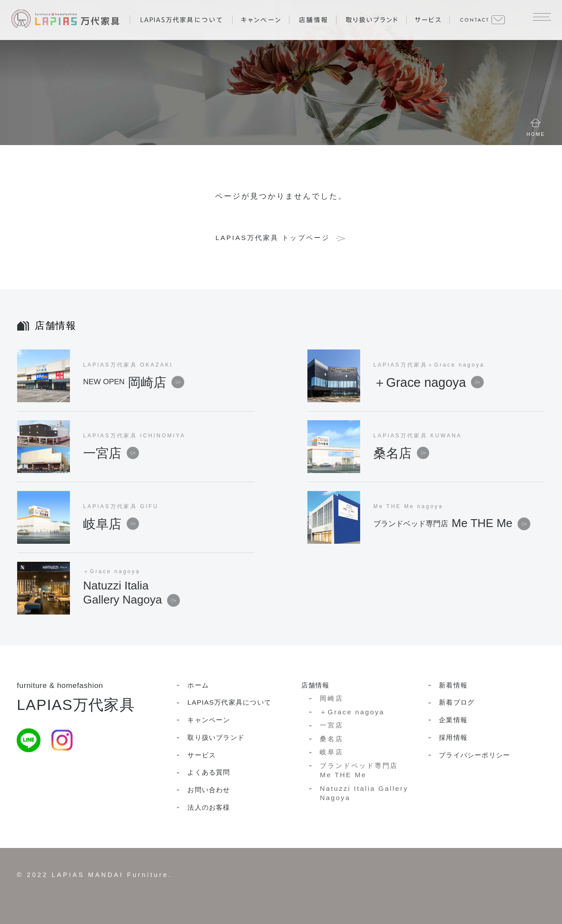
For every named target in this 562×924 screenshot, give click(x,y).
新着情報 (453, 685)
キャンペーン (209, 720)
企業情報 (453, 720)
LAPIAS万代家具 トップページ (273, 238)
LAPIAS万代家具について (229, 702)
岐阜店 (111, 524)
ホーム (198, 685)
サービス (202, 755)
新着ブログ (457, 702)
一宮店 (111, 453)
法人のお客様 (209, 807)
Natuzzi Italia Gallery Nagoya (364, 793)
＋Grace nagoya (429, 382)
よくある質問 (209, 772)
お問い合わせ (209, 790)
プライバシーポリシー (474, 755)
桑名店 (401, 453)
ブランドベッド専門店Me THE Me (359, 770)
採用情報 (453, 737)
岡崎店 (134, 382)
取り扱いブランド (216, 737)
